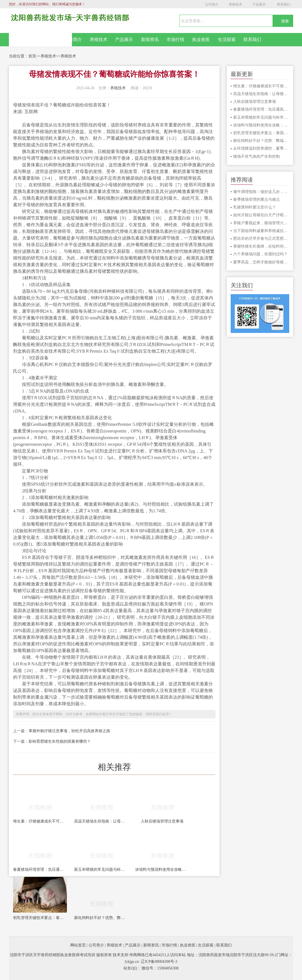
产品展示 (259, 4)
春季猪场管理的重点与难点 (256, 199)
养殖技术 (235, 4)
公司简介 (212, 4)
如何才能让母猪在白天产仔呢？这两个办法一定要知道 (261, 215)
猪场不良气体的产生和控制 (256, 156)
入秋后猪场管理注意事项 (162, 821)
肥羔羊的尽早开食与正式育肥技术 (261, 239)
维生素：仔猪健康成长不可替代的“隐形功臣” (40, 821)
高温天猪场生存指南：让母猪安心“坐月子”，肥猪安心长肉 (101, 821)
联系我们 (284, 4)
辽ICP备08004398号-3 (159, 962)
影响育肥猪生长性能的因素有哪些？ (60, 741)
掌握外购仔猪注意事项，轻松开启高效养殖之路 (69, 731)
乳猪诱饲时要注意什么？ (255, 207)
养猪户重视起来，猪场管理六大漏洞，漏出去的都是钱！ (261, 223)
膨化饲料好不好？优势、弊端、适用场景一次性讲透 (101, 918)
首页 (32, 56)
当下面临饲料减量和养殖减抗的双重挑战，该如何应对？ (261, 231)
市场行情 (175, 40)
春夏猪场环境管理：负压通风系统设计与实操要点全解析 (40, 870)
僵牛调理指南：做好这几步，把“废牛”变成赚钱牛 (261, 192)
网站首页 (41, 40)
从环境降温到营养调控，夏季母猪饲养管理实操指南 (261, 148)
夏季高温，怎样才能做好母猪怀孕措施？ (261, 262)
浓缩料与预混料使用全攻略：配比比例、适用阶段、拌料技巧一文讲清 (162, 870)
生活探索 (227, 40)
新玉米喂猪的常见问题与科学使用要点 (101, 870)
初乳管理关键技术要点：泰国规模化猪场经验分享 (40, 918)
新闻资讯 (150, 40)
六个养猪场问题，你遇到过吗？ (260, 254)
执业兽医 (201, 40)
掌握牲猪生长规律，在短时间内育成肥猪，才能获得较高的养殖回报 (261, 246)
